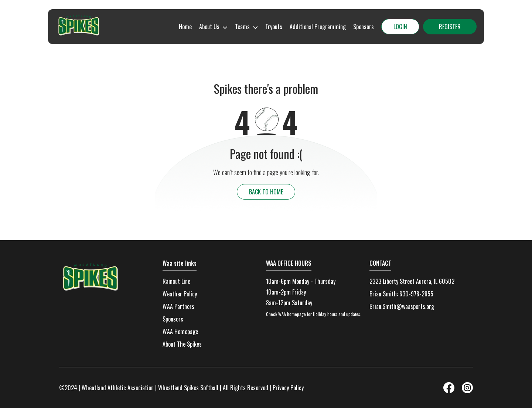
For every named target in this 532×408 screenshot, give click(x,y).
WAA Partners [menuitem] (178, 306)
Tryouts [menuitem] (274, 27)
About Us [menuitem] (209, 27)
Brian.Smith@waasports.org (402, 306)
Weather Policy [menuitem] (180, 294)
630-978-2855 (416, 294)
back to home (266, 192)
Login (400, 27)
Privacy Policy (288, 388)
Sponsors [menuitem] (364, 27)
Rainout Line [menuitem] (176, 281)
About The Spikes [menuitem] (182, 344)
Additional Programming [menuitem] (318, 27)
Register (450, 27)
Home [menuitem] (185, 27)
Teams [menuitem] (242, 27)
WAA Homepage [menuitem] (180, 331)
